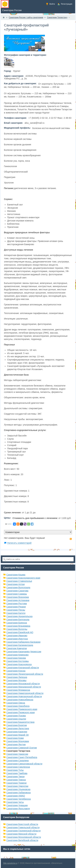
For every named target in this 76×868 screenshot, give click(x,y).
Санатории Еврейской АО (20, 632)
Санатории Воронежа (18, 597)
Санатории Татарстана (18, 751)
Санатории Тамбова (17, 773)
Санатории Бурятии (17, 725)
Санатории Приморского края (22, 709)
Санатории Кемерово (18, 655)
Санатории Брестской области (22, 824)
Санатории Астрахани (18, 600)
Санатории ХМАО (16, 796)
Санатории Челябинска (19, 799)
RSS (71, 539)
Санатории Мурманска (18, 690)
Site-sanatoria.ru (10, 863)
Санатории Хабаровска (19, 793)
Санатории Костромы (18, 661)
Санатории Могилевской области (24, 837)
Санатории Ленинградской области (25, 674)
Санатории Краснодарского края (23, 578)
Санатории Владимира (18, 626)
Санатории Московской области (23, 684)
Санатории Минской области (21, 834)
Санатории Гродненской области (23, 831)
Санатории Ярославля (18, 809)
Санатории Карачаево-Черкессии (24, 652)
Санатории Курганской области (23, 668)
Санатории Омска (16, 703)
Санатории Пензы (16, 610)
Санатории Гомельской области (23, 827)
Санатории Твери (15, 777)
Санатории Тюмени (17, 783)
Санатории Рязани (16, 607)
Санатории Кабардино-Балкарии (23, 642)
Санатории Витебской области (22, 840)
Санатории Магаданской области (24, 687)
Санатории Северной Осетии (22, 748)
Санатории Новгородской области (24, 696)
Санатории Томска (16, 780)
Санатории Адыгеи (16, 719)
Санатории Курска (16, 671)
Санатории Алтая (16, 584)
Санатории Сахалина (18, 761)
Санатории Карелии (17, 732)
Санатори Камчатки (17, 648)
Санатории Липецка (17, 677)
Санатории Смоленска (18, 767)
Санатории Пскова (16, 716)
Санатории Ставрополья (19, 581)
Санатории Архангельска (19, 616)
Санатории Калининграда (20, 645)
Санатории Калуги (16, 613)
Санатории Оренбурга (18, 706)
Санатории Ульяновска (18, 789)
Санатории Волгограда (18, 587)
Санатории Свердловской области (24, 764)
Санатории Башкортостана (20, 722)
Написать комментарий (19, 543)
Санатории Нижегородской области (25, 693)
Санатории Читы (15, 802)
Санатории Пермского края (21, 712)
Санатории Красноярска (19, 664)
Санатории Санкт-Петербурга (22, 757)
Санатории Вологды (17, 629)
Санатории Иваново (17, 636)
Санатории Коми (15, 738)
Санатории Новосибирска (20, 700)
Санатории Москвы (16, 680)
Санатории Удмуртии (17, 786)
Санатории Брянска (17, 623)
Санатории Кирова (16, 658)
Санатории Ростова (17, 603)
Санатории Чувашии (17, 805)
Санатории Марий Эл (18, 735)
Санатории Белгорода (18, 620)
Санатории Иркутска (17, 639)
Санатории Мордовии (18, 741)
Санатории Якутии (16, 744)
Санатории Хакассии (17, 754)
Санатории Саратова (17, 591)
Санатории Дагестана (18, 728)
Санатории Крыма (16, 575)
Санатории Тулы (15, 770)
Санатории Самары (17, 594)
